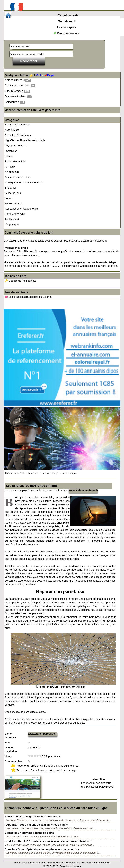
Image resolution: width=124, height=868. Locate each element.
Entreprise (11, 188)
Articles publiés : (18, 80)
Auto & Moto (12, 130)
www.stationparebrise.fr (83, 490)
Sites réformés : (18, 91)
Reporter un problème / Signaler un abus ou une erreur (48, 766)
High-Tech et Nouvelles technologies (26, 140)
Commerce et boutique (18, 177)
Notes (8, 756)
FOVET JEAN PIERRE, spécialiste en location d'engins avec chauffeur (48, 841)
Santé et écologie (15, 214)
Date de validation (11, 750)
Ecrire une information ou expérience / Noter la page (46, 771)
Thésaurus (11, 473)
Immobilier (11, 151)
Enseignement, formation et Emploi (25, 183)
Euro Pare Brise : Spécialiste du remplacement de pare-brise (42, 849)
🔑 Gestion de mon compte (20, 281)
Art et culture (12, 172)
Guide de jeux (13, 193)
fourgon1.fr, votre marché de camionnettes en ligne (36, 825)
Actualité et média (15, 161)
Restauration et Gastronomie (21, 209)
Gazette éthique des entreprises (94, 863)
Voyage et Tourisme (16, 146)
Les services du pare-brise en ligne (57, 473)
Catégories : (15, 102)
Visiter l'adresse (10, 736)
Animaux (10, 167)
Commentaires (14, 761)
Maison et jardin (14, 204)
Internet (9, 156)
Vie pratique (12, 225)
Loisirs (9, 198)
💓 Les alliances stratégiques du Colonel (28, 297)
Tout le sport (12, 219)
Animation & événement (19, 135)
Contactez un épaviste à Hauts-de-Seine (29, 833)
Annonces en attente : (20, 86)
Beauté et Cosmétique (18, 125)
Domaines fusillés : (18, 97)
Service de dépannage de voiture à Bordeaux (32, 817)
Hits (7, 743)
